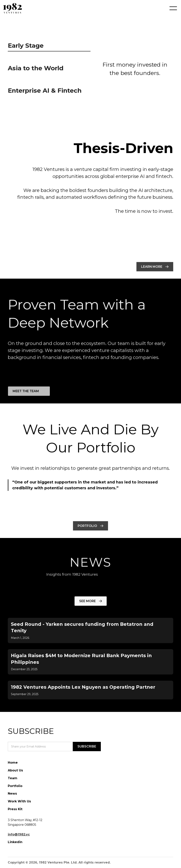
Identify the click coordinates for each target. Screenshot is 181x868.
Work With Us (19, 801)
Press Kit (15, 809)
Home (13, 763)
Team (13, 778)
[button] (170, 8)
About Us (15, 770)
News (12, 794)
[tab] (49, 46)
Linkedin (15, 842)
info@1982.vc (19, 834)
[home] (12, 8)
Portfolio (15, 786)
